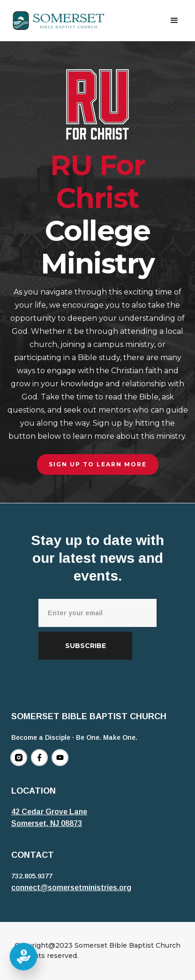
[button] (174, 21)
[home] (59, 21)
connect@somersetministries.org (71, 888)
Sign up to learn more (98, 464)
